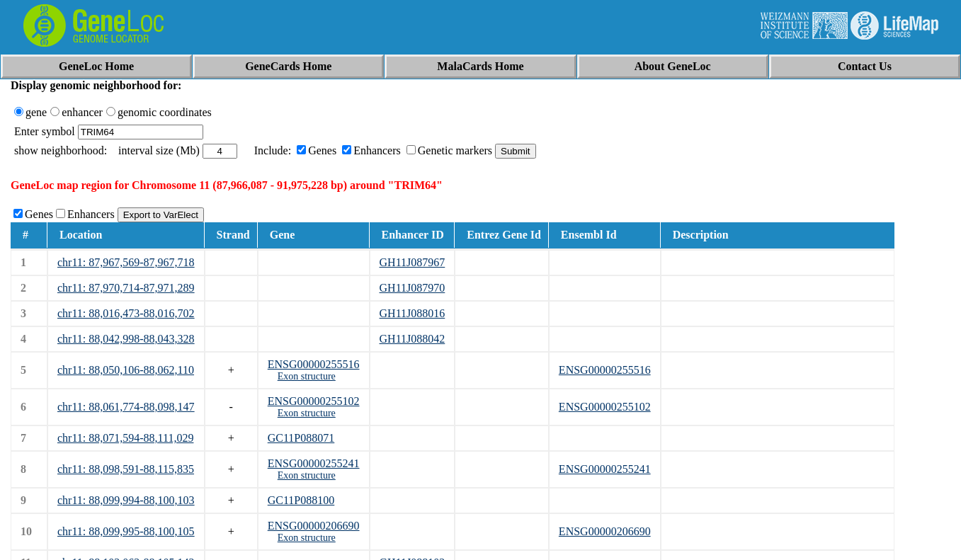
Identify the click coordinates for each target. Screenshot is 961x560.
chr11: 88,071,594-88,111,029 (125, 438)
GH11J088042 (413, 339)
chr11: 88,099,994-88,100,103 (126, 500)
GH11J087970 (413, 288)
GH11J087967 (413, 262)
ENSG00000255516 (314, 364)
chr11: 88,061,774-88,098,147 (126, 407)
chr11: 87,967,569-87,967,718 (126, 262)
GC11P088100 (301, 500)
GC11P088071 (301, 438)
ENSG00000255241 (314, 463)
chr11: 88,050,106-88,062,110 (126, 370)
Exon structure (307, 376)
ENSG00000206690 (314, 526)
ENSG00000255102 (314, 401)
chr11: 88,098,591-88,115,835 (126, 469)
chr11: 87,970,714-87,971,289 (126, 288)
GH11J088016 (413, 313)
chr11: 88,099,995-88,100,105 (126, 531)
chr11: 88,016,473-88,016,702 (126, 313)
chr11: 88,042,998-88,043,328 (126, 339)
